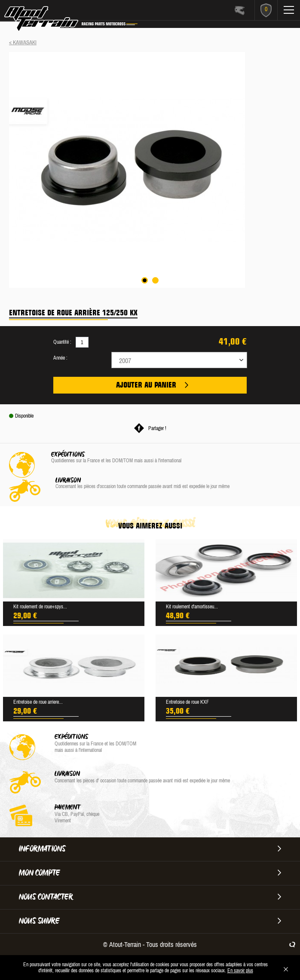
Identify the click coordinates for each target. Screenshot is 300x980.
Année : (60, 358)
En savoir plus (240, 971)
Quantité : (62, 342)
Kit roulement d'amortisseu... (192, 607)
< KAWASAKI (23, 42)
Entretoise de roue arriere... (38, 702)
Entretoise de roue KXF (187, 702)
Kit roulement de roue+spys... (40, 607)
